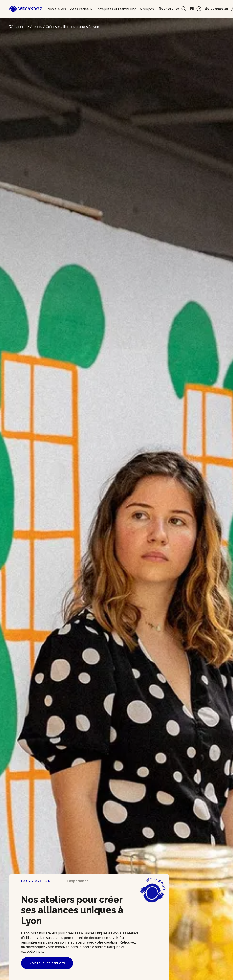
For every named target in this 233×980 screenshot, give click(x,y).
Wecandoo (18, 27)
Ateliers (36, 27)
